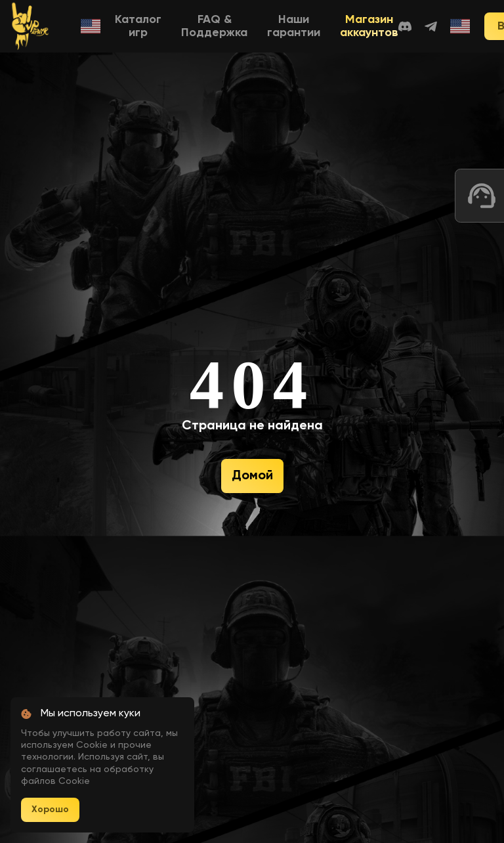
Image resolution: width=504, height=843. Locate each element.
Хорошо (50, 810)
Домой (252, 476)
